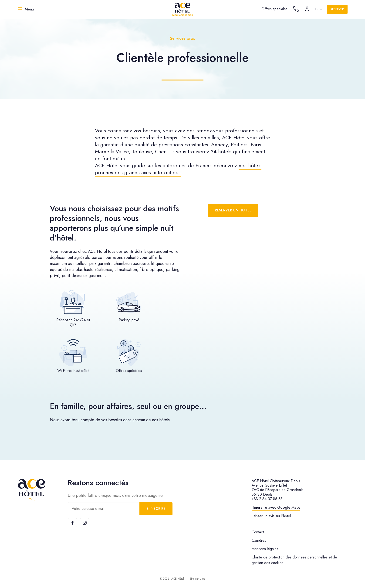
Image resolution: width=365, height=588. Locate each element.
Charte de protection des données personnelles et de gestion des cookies (294, 560)
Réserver (337, 9)
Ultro (203, 579)
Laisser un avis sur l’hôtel (271, 516)
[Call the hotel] (296, 9)
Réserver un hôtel (233, 210)
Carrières (259, 540)
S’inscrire (156, 509)
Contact (258, 532)
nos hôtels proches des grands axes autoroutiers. (178, 169)
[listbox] (319, 9)
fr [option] (317, 9)
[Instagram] (84, 523)
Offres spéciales (274, 9)
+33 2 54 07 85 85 (267, 499)
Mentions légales (265, 549)
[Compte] (307, 9)
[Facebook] (72, 523)
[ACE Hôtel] (182, 9)
